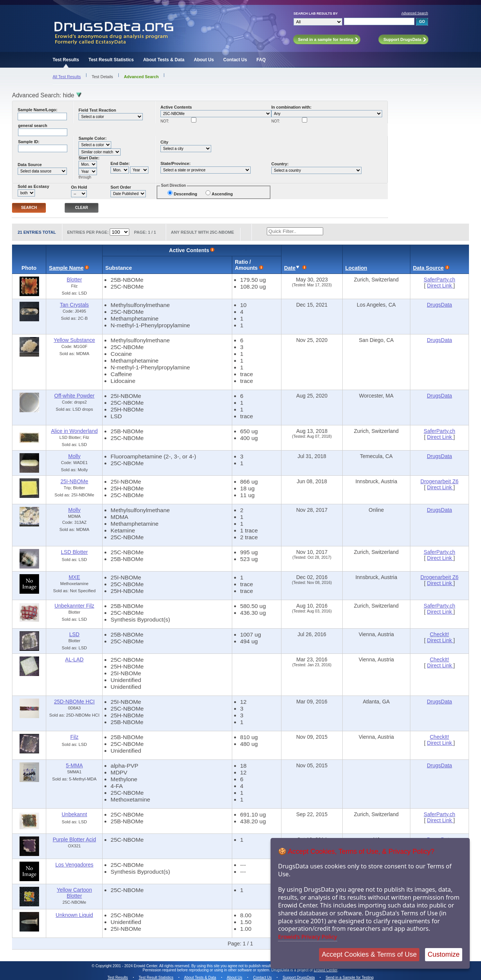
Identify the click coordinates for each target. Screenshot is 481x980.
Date (290, 268)
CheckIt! (439, 634)
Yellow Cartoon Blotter (74, 893)
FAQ (261, 60)
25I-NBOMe (74, 481)
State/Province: (175, 163)
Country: (280, 164)
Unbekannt (74, 814)
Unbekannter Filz (74, 606)
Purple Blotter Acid (74, 839)
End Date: (120, 163)
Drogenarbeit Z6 (439, 481)
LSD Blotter (74, 552)
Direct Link (440, 286)
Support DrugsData (299, 978)
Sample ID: (29, 142)
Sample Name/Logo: (38, 110)
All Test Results (67, 77)
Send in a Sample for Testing (349, 978)
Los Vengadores (74, 865)
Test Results (66, 60)
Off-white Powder (74, 396)
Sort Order (121, 187)
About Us (204, 60)
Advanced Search (415, 13)
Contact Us (235, 60)
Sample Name (66, 268)
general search (33, 126)
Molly (75, 456)
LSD (74, 634)
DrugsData (439, 305)
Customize (444, 954)
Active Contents (176, 107)
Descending (185, 194)
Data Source (30, 165)
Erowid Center (326, 970)
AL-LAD (74, 659)
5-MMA (74, 765)
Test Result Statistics (111, 60)
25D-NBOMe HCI (74, 702)
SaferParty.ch (440, 280)
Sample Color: (93, 138)
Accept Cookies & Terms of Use (369, 954)
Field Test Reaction (97, 110)
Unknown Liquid (74, 915)
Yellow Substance (74, 340)
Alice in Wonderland (74, 431)
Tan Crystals (74, 305)
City (164, 142)
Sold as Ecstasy (33, 186)
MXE (74, 577)
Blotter (74, 280)
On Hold (79, 187)
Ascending (222, 194)
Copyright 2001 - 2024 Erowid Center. (127, 966)
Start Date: (89, 158)
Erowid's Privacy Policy (308, 936)
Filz (74, 737)
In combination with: (291, 107)
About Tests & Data (164, 60)
